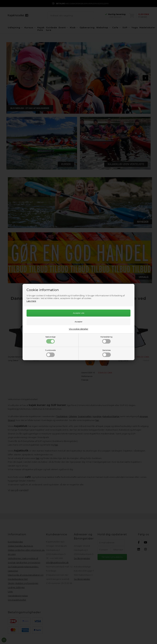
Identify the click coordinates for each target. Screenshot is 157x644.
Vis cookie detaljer (79, 329)
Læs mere (31, 301)
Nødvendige (50, 340)
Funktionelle (50, 353)
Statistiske (107, 353)
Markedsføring (106, 340)
